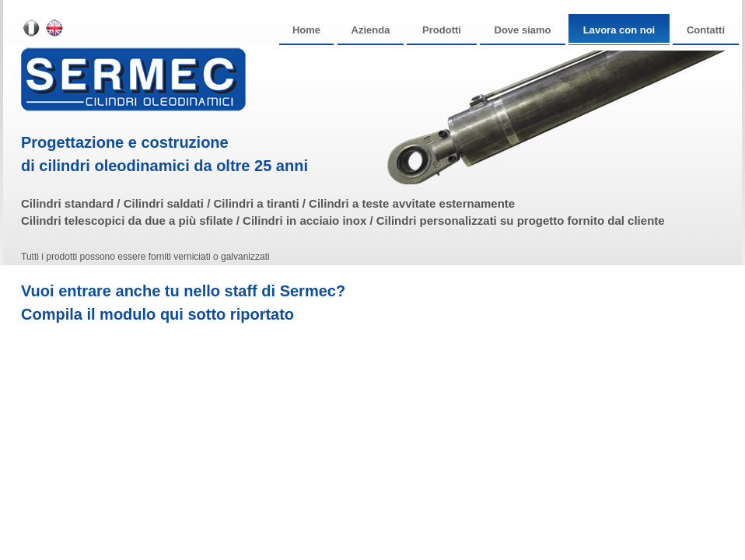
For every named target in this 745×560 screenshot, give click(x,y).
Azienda (371, 30)
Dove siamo (523, 30)
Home (306, 30)
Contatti (706, 30)
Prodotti (442, 30)
